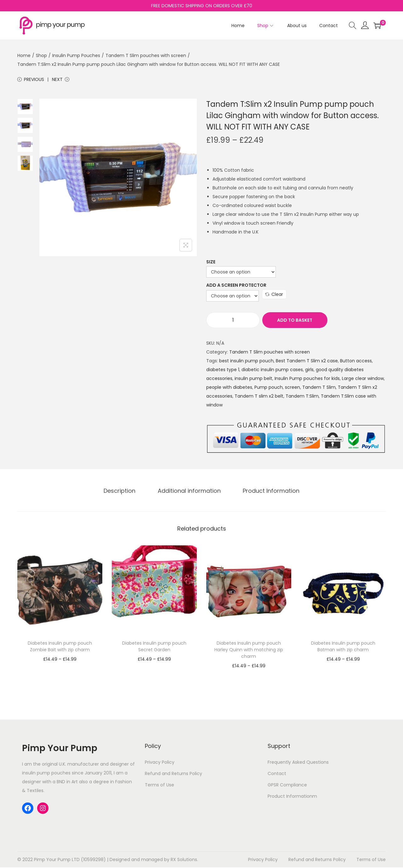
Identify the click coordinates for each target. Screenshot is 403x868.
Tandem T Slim (319, 388)
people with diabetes (229, 388)
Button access (356, 362)
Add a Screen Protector (236, 286)
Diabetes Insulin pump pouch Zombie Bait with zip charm (60, 647)
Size (211, 263)
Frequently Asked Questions (298, 763)
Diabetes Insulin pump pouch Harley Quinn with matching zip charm (249, 651)
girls (309, 371)
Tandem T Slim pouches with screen (146, 55)
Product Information (269, 492)
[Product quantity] (233, 321)
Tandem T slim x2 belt (259, 397)
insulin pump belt (253, 379)
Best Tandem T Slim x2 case (307, 362)
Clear (274, 295)
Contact (277, 774)
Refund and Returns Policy (173, 774)
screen (292, 388)
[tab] (122, 492)
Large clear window (363, 379)
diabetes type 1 (223, 371)
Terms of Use (159, 786)
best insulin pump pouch (246, 362)
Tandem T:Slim (302, 397)
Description (122, 492)
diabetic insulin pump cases (272, 371)
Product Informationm (292, 797)
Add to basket (294, 321)
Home (24, 55)
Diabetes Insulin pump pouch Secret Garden (154, 647)
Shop (41, 55)
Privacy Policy (160, 763)
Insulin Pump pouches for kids (307, 379)
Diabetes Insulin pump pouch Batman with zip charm (343, 647)
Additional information (189, 492)
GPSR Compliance (287, 786)
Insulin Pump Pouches (76, 55)
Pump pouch (269, 388)
